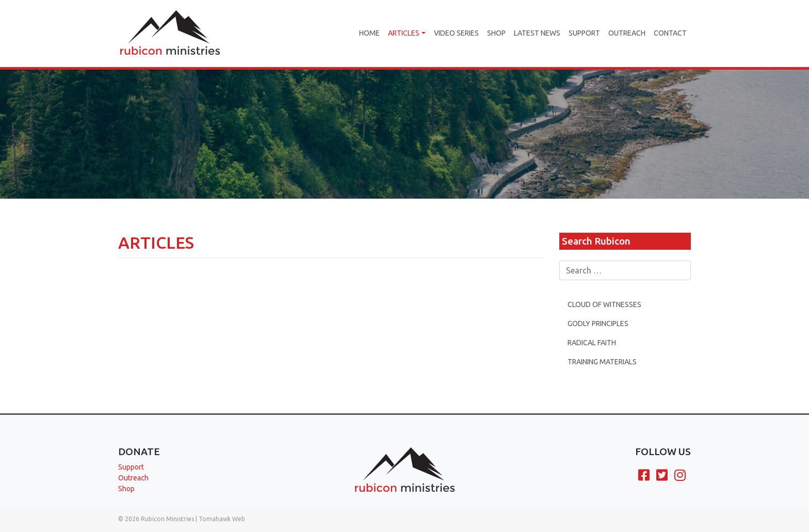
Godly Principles (598, 326)
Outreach (627, 33)
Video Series (456, 33)
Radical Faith (592, 345)
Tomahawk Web (222, 519)
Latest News (537, 33)
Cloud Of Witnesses (604, 307)
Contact (670, 33)
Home (369, 33)
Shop (496, 33)
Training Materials (602, 364)
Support (584, 33)
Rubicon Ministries (167, 519)
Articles (404, 33)
